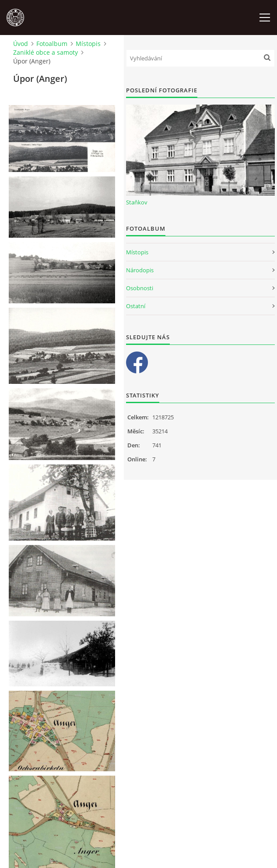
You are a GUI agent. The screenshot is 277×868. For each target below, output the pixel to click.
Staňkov (137, 202)
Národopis (140, 270)
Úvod (21, 44)
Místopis (88, 44)
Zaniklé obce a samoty (46, 52)
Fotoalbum (52, 44)
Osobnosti (140, 288)
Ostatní (136, 306)
